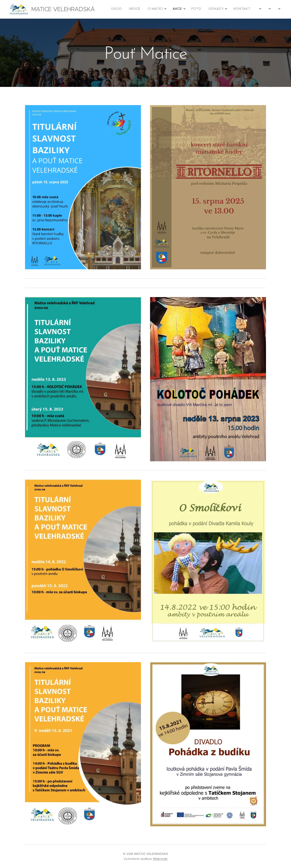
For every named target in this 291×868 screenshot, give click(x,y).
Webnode (160, 859)
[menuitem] (199, 9)
